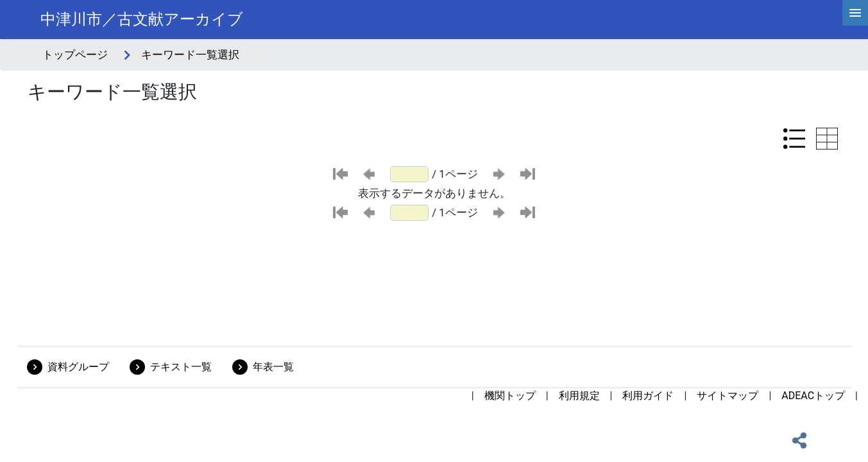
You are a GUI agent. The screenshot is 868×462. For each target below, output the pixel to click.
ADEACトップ (813, 396)
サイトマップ (728, 396)
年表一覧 (273, 367)
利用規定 (579, 396)
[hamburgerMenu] (855, 13)
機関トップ (510, 396)
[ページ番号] (409, 174)
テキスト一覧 (181, 367)
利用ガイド (648, 396)
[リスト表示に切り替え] (794, 139)
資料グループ (78, 367)
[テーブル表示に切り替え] (827, 139)
